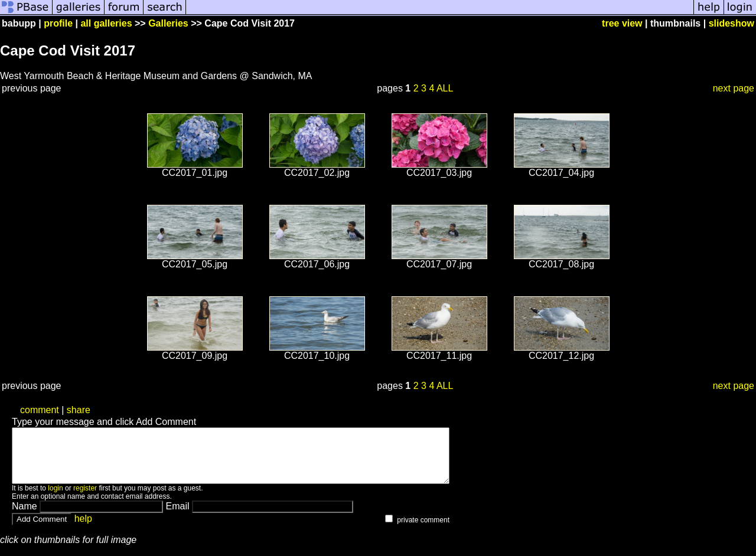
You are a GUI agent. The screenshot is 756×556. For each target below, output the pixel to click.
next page (734, 88)
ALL (445, 88)
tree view (622, 23)
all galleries (106, 23)
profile (58, 23)
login (55, 499)
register (85, 499)
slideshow (731, 23)
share (79, 410)
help (83, 529)
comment (40, 410)
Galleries (168, 23)
